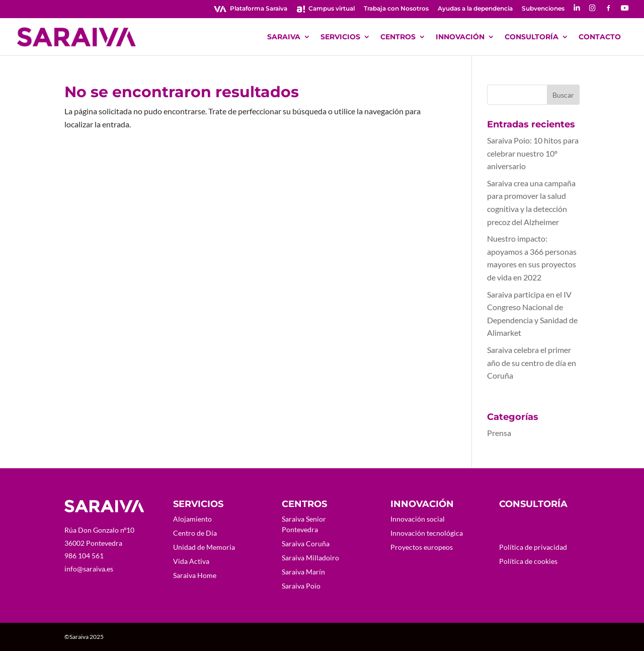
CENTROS (398, 37)
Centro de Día (195, 533)
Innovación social (418, 519)
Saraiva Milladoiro (310, 558)
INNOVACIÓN (460, 37)
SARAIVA (284, 37)
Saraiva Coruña (306, 544)
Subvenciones (543, 9)
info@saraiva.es (89, 569)
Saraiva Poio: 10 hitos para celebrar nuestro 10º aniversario (533, 153)
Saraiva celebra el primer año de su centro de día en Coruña (532, 363)
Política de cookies (528, 561)
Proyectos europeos (422, 547)
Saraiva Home (195, 575)
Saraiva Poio (301, 586)
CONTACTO (600, 37)
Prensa (499, 433)
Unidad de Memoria (204, 547)
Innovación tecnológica (427, 533)
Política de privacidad (533, 547)
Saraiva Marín (303, 572)
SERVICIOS (340, 37)
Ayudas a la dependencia (475, 9)
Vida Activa (191, 561)
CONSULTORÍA (532, 37)
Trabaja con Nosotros (396, 9)
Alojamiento (192, 519)
